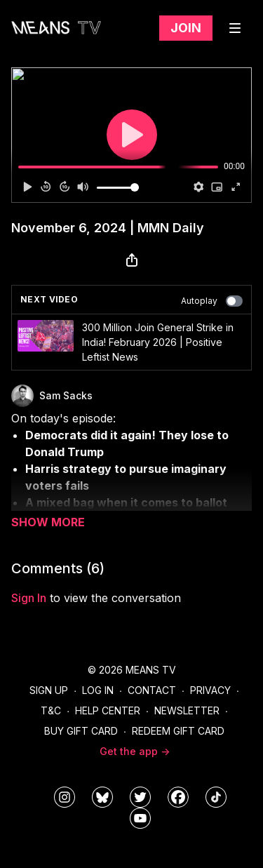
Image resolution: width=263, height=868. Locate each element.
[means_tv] (65, 797)
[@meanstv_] (216, 797)
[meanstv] (178, 797)
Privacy (210, 690)
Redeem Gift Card (178, 731)
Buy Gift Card (81, 731)
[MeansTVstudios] (102, 797)
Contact (152, 690)
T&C (51, 710)
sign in (29, 598)
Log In (98, 690)
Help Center (108, 710)
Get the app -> (135, 751)
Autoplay (212, 301)
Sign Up (49, 690)
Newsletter (187, 710)
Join (186, 28)
